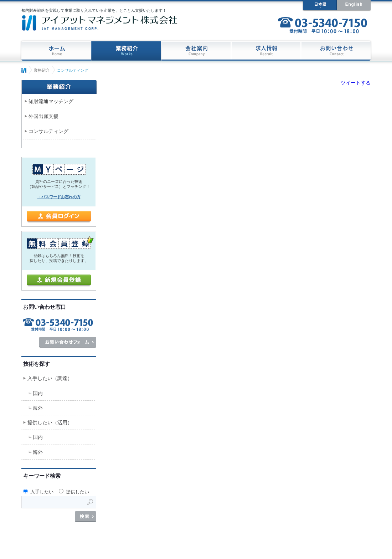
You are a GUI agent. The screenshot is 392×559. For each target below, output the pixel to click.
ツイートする (356, 83)
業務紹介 (42, 70)
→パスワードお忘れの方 (59, 197)
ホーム (24, 70)
